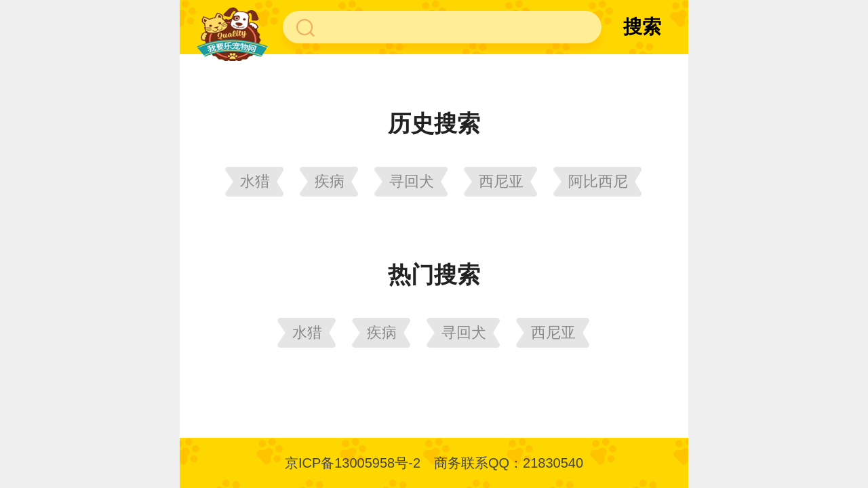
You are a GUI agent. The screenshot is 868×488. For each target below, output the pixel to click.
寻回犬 (412, 181)
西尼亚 (501, 181)
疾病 (330, 181)
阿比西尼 (598, 181)
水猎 (255, 181)
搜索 (642, 27)
